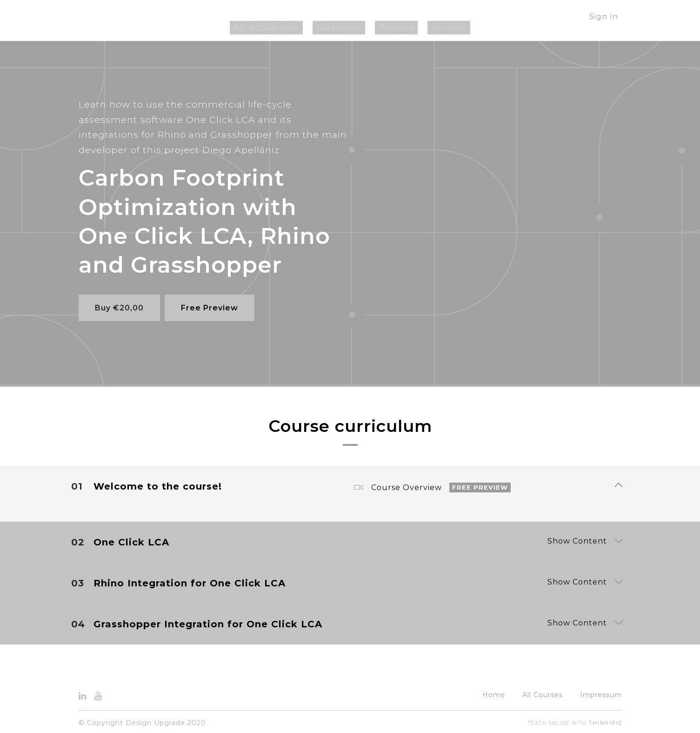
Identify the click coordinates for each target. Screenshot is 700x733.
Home (494, 693)
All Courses (543, 693)
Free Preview (212, 308)
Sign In (604, 17)
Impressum (601, 693)
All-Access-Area (279, 28)
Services (436, 28)
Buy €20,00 (119, 308)
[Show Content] (618, 484)
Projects (392, 28)
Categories (343, 28)
